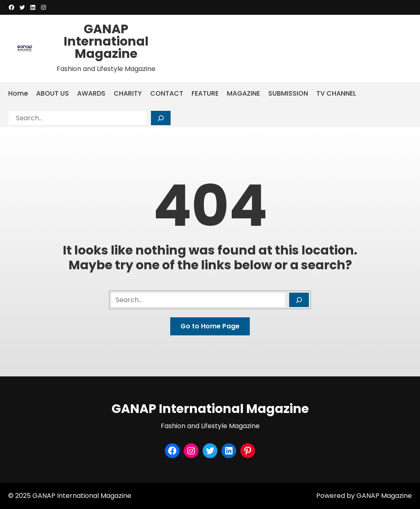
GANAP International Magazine (106, 41)
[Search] (161, 118)
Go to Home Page (210, 326)
